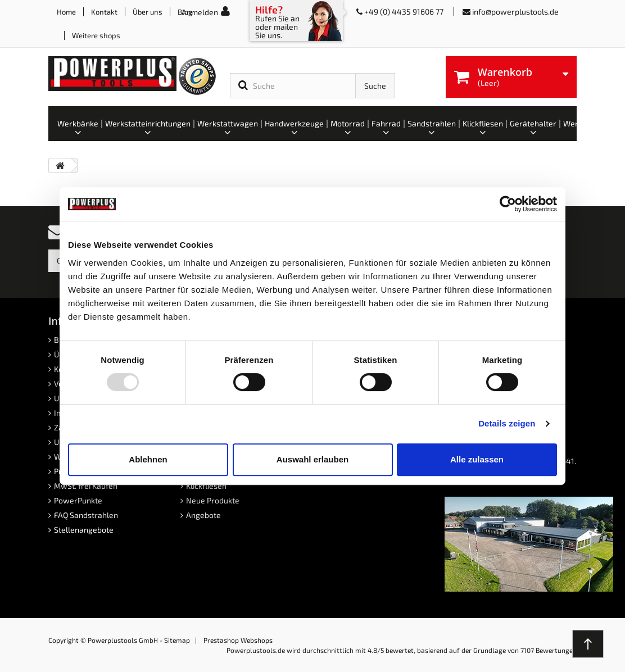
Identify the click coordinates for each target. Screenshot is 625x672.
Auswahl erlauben (312, 459)
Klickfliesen (206, 486)
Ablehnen (148, 459)
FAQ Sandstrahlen (86, 515)
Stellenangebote (84, 530)
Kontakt (104, 12)
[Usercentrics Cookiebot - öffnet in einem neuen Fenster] (508, 204)
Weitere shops (96, 35)
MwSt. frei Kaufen (86, 486)
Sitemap (177, 640)
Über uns (148, 12)
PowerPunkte (78, 500)
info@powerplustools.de (515, 12)
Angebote (203, 515)
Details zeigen (507, 423)
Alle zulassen (477, 459)
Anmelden (200, 12)
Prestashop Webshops (238, 640)
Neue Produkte (213, 500)
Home (66, 12)
